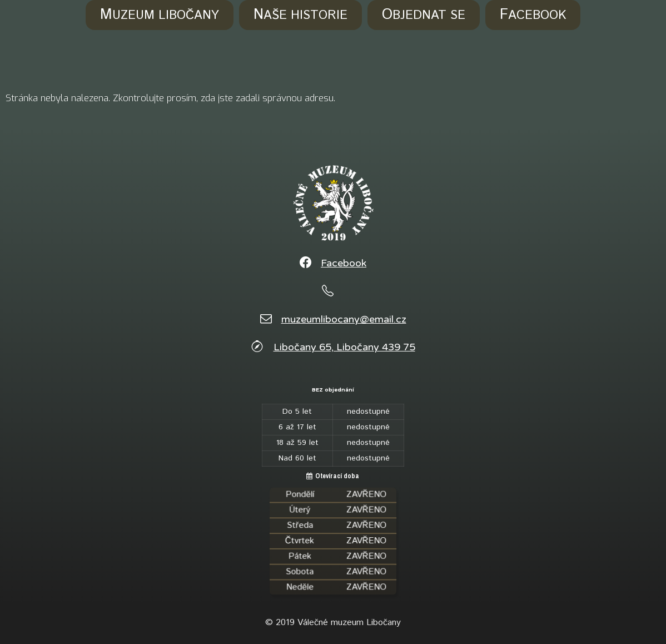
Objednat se (424, 15)
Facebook (533, 15)
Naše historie (300, 15)
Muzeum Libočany (160, 15)
